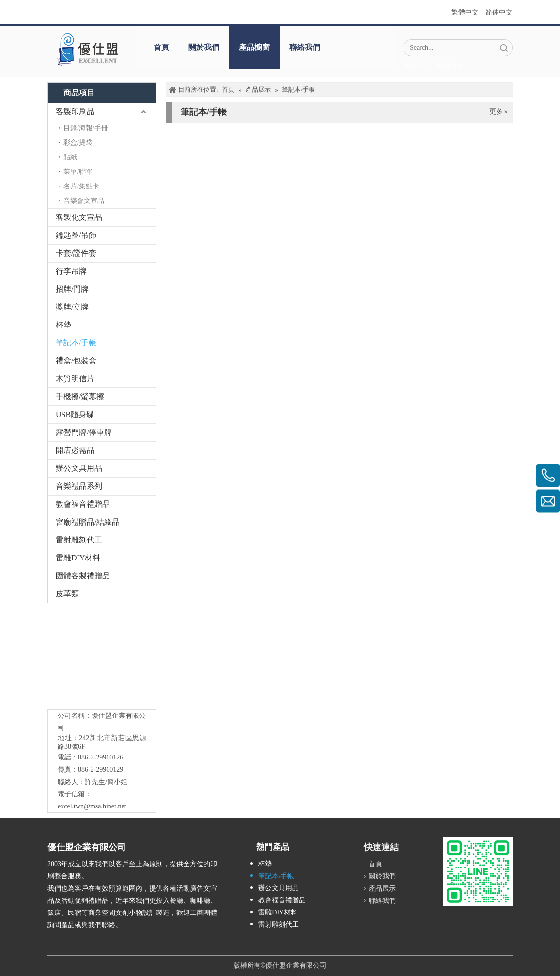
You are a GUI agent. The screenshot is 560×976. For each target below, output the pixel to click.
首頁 (161, 47)
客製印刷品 (75, 112)
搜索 (504, 48)
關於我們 (204, 47)
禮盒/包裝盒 (76, 361)
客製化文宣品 (79, 217)
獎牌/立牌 (72, 307)
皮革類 (67, 594)
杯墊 (63, 325)
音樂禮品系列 (79, 486)
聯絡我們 (305, 47)
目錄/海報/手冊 (86, 128)
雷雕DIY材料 (78, 558)
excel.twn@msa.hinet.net (92, 806)
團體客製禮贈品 (83, 576)
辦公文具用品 (79, 468)
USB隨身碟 (75, 414)
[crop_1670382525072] (87, 49)
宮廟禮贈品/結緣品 (88, 522)
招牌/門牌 (72, 289)
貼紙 (70, 157)
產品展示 (382, 889)
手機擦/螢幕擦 (80, 396)
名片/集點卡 (81, 186)
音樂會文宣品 (84, 201)
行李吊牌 (71, 271)
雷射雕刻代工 (79, 540)
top (540, 934)
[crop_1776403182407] (102, 658)
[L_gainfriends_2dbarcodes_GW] (478, 872)
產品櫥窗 (254, 47)
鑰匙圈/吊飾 (76, 235)
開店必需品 (75, 450)
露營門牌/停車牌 (84, 432)
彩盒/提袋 (78, 143)
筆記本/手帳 (76, 343)
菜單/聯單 (78, 172)
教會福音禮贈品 (83, 504)
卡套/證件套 (76, 253)
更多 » (499, 112)
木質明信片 (75, 379)
